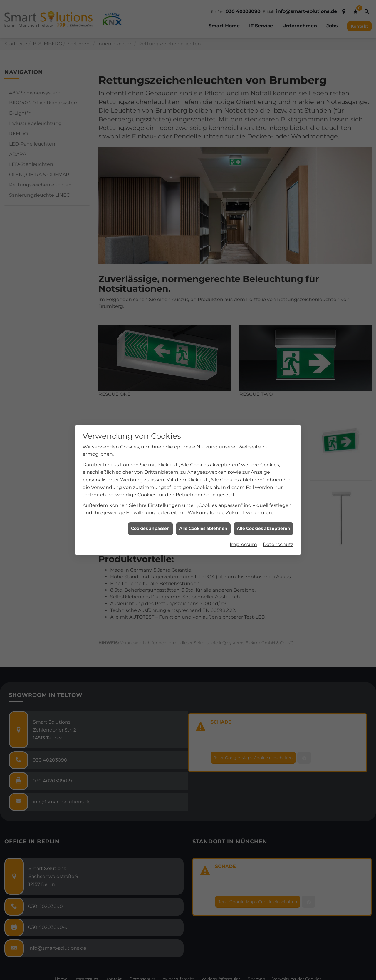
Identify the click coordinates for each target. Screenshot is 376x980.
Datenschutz (278, 523)
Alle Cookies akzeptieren (263, 507)
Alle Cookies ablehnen (203, 507)
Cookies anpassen (150, 507)
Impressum (243, 523)
